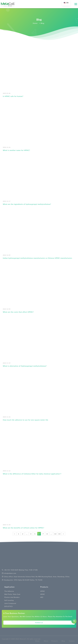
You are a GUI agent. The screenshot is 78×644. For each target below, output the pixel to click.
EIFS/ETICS (8, 606)
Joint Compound (10, 603)
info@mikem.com (10, 573)
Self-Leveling (9, 600)
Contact (72, 641)
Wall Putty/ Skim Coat (12, 594)
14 (59, 534)
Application (9, 587)
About (46, 641)
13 (55, 534)
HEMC (43, 594)
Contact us (39, 623)
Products (44, 587)
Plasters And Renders (12, 597)
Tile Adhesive (9, 591)
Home (37, 641)
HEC (42, 597)
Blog (63, 641)
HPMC (43, 591)
